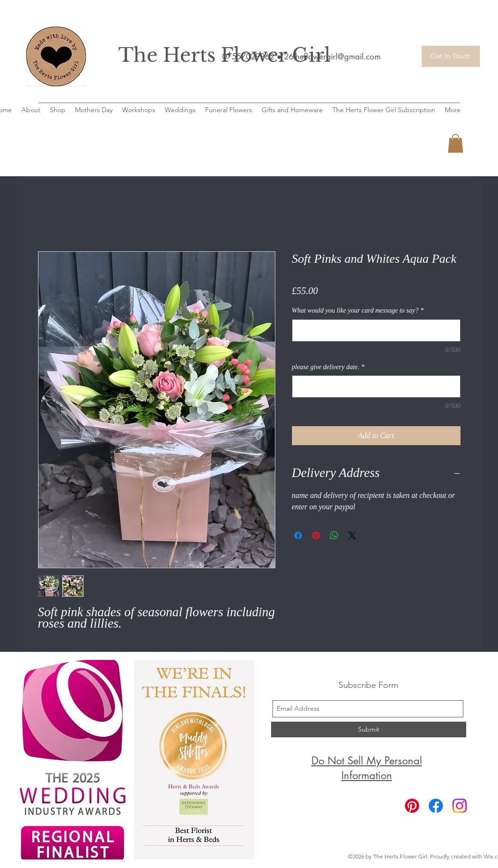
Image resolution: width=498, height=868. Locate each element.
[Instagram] (460, 806)
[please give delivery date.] (376, 386)
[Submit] (369, 730)
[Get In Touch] (451, 56)
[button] (456, 143)
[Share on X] (352, 535)
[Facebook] (436, 806)
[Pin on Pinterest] (316, 535)
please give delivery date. (328, 367)
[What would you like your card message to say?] (376, 330)
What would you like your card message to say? (358, 310)
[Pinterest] (412, 806)
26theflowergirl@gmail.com (332, 57)
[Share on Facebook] (298, 535)
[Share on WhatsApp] (334, 535)
